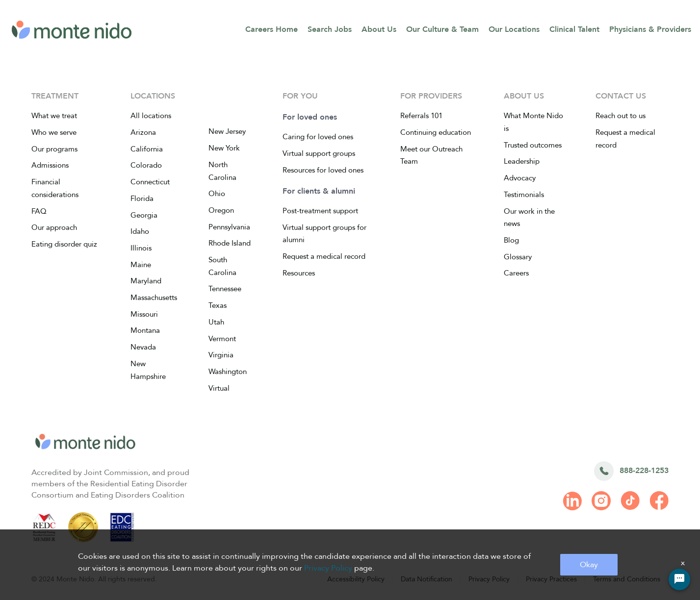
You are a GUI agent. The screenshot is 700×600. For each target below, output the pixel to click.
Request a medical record (324, 256)
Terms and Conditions (627, 579)
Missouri (144, 314)
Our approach (54, 227)
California (147, 149)
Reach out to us (621, 116)
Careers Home (272, 29)
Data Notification (427, 579)
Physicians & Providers (650, 29)
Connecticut (150, 182)
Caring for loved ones (318, 137)
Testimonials (524, 195)
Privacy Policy (489, 579)
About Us (379, 29)
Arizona (143, 132)
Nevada (143, 347)
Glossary (518, 257)
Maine (141, 265)
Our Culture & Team (442, 29)
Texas (218, 305)
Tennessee (225, 289)
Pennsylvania (229, 227)
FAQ (39, 211)
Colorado (146, 165)
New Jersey (227, 131)
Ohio (217, 194)
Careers (516, 273)
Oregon (221, 210)
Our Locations (514, 29)
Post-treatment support (320, 211)
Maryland (146, 281)
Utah (216, 322)
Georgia (144, 215)
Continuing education (436, 132)
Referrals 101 (421, 116)
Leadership (522, 161)
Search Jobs (330, 29)
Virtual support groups (319, 153)
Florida (142, 199)
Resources (299, 273)
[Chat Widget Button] (679, 579)
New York (224, 148)
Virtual (219, 388)
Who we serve (54, 132)
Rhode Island (230, 243)
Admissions (50, 165)
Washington (228, 372)
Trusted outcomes (533, 145)
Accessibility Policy (356, 579)
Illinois (141, 248)
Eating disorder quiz (64, 244)
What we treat (54, 116)
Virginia (221, 355)
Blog (511, 240)
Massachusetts (154, 298)
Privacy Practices (551, 579)
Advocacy (520, 178)
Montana (145, 330)
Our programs (54, 149)
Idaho (140, 231)
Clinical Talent (574, 29)
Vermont (222, 339)
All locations (151, 116)
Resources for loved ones (323, 170)
